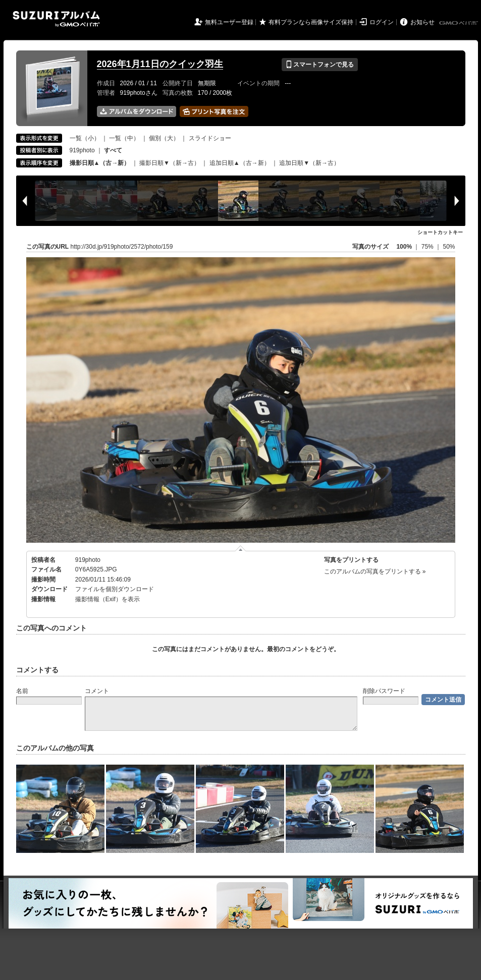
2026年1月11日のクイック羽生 (160, 64)
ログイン (382, 22)
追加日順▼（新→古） (309, 163)
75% (428, 247)
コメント (97, 691)
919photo (82, 150)
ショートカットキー (440, 232)
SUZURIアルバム (56, 19)
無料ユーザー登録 (229, 22)
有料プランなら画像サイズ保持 (311, 22)
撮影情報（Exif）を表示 (108, 599)
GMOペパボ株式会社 (459, 23)
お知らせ (422, 22)
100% (404, 247)
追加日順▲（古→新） (240, 163)
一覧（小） (85, 138)
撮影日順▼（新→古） (170, 163)
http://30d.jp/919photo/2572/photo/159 (122, 247)
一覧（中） (124, 138)
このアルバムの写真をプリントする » (375, 571)
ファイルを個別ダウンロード (115, 589)
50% (449, 247)
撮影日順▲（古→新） (100, 163)
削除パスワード (384, 691)
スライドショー (210, 138)
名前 (22, 691)
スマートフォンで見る (320, 65)
